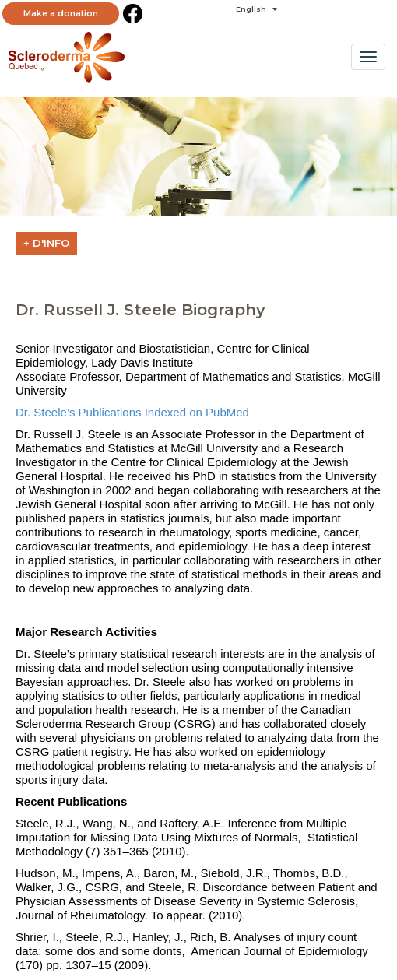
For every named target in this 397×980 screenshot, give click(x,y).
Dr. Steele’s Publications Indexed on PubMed (132, 412)
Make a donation (61, 13)
